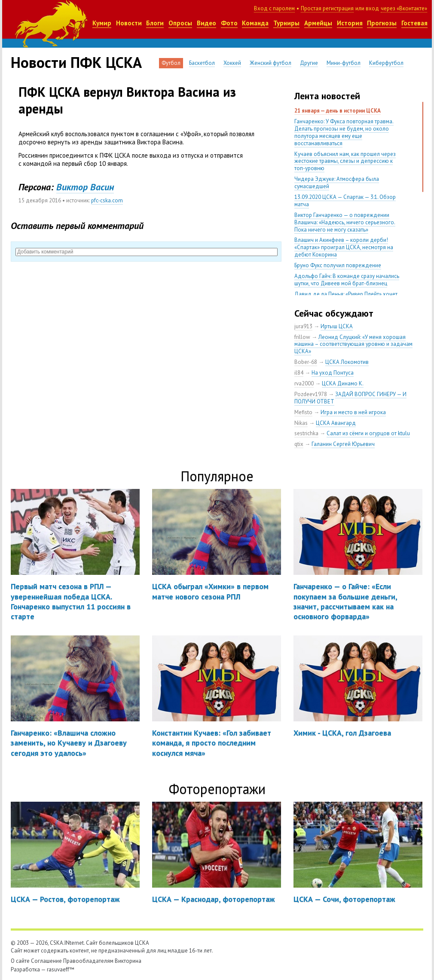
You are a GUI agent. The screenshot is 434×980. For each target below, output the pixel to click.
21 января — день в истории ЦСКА (338, 111)
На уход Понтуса (333, 373)
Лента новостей (327, 96)
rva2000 (304, 383)
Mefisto (303, 412)
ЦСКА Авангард (336, 423)
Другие (309, 63)
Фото (229, 23)
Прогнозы (382, 23)
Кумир (102, 23)
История (350, 23)
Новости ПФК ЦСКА (76, 62)
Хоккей (232, 63)
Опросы (180, 23)
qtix (299, 444)
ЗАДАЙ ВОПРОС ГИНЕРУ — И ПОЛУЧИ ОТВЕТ (350, 398)
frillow (302, 337)
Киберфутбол (386, 63)
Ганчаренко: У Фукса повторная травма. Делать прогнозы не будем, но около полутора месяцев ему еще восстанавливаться (344, 132)
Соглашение (46, 961)
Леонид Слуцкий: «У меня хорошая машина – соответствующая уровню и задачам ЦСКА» (353, 344)
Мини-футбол (344, 63)
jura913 (303, 326)
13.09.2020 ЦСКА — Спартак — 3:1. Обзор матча (345, 201)
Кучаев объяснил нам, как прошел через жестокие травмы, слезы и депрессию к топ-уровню (345, 161)
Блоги (155, 23)
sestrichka (306, 433)
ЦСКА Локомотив (347, 362)
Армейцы (318, 23)
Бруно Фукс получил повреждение (338, 265)
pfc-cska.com (107, 200)
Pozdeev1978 (311, 394)
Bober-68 (306, 362)
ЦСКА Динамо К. (343, 383)
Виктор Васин (85, 187)
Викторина (128, 961)
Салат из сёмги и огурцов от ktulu (368, 433)
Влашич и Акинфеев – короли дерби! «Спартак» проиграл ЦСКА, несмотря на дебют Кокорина (344, 247)
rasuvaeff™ (61, 969)
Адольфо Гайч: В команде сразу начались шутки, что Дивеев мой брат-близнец (347, 280)
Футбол (171, 63)
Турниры (286, 23)
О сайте (20, 961)
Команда (255, 23)
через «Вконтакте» (404, 8)
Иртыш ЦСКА (337, 326)
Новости (129, 23)
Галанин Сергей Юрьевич (343, 444)
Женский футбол (270, 63)
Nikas (301, 423)
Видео (206, 23)
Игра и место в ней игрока (353, 412)
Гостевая (414, 23)
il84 (299, 373)
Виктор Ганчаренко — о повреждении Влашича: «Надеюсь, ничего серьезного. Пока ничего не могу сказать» (345, 222)
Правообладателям (88, 961)
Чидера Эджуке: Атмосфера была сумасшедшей (337, 183)
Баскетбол (202, 63)
